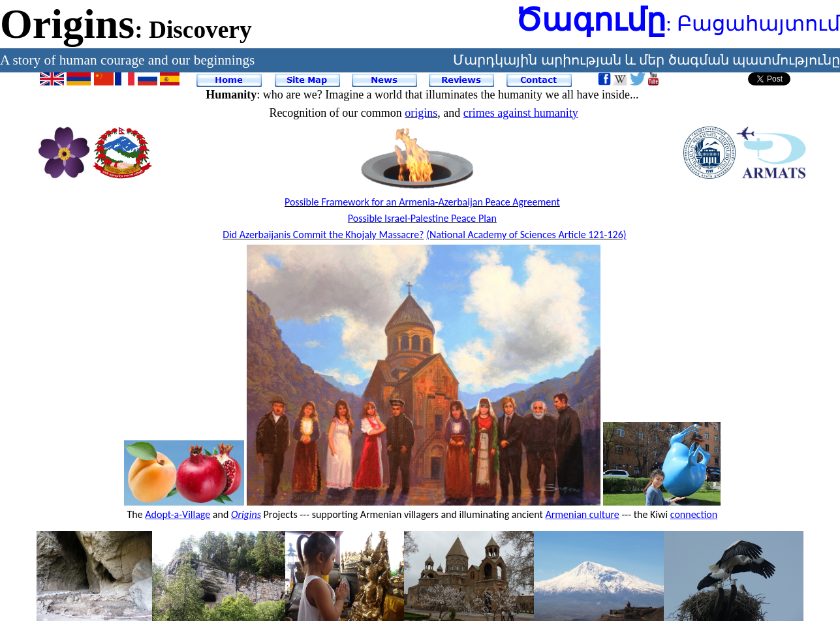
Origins (246, 514)
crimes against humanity (521, 113)
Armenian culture (583, 514)
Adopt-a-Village (178, 514)
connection (694, 514)
